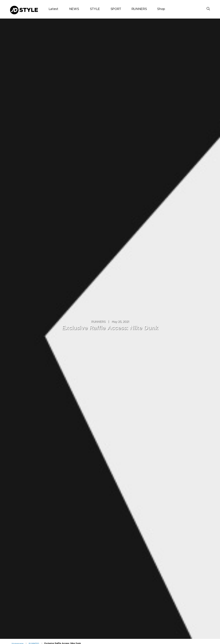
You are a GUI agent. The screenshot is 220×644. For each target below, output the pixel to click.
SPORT (116, 9)
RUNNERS (139, 9)
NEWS (74, 9)
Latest (53, 9)
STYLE (95, 9)
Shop (161, 9)
